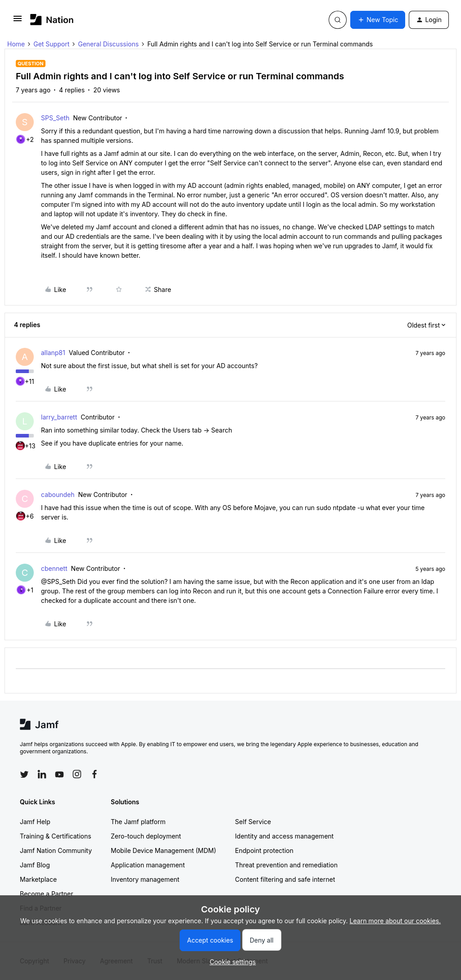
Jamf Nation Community (56, 850)
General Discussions (108, 44)
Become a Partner (46, 894)
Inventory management (145, 879)
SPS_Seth (55, 118)
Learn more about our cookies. (395, 921)
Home (16, 44)
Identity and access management (284, 836)
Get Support (51, 44)
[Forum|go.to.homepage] (52, 20)
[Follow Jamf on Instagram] (77, 774)
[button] (18, 21)
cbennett (54, 568)
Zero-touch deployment (146, 836)
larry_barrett (59, 417)
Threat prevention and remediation (286, 865)
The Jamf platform (138, 822)
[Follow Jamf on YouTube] (59, 774)
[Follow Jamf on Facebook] (95, 774)
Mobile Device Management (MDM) (163, 850)
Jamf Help (35, 822)
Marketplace (38, 879)
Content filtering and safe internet (285, 879)
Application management (148, 865)
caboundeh (58, 495)
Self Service (253, 822)
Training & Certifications (56, 836)
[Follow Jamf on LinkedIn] (42, 774)
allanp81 (53, 353)
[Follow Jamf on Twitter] (24, 775)
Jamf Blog (35, 865)
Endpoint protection (264, 850)
